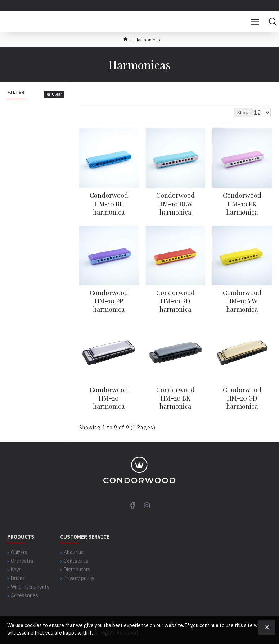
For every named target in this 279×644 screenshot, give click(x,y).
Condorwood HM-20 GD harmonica (242, 398)
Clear (57, 94)
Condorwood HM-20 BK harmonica (175, 398)
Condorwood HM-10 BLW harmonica (175, 204)
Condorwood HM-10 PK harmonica (242, 204)
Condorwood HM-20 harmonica (109, 398)
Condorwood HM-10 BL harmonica (109, 204)
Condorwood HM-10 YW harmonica (242, 301)
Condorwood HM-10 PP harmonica (109, 301)
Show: (243, 112)
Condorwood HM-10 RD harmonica (175, 301)
